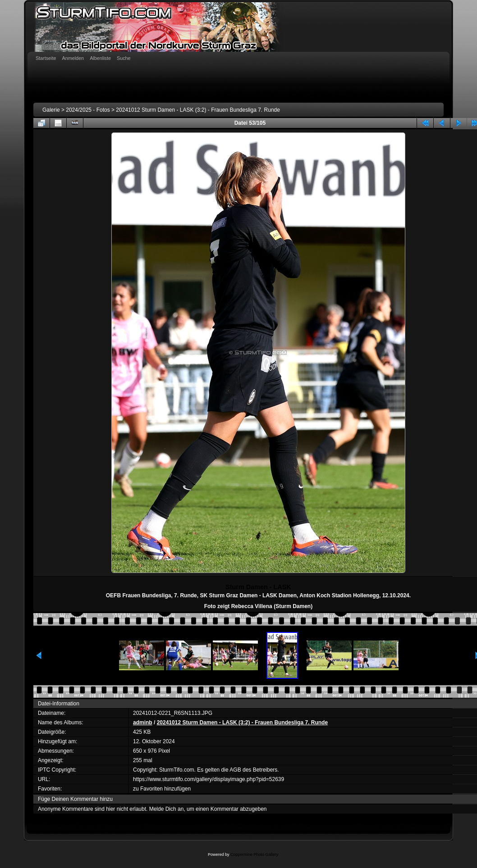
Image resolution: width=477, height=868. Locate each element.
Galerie (51, 110)
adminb (143, 723)
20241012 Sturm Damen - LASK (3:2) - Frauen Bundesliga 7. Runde (198, 110)
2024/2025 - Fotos (88, 110)
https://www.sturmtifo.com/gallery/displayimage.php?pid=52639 (209, 779)
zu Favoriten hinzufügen (162, 789)
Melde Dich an (167, 809)
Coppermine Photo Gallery (254, 854)
